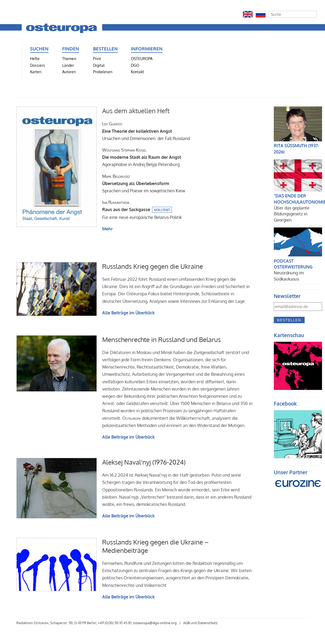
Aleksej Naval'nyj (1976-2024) (144, 462)
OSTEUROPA (142, 58)
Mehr (107, 229)
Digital (99, 65)
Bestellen (289, 320)
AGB (186, 623)
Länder (68, 65)
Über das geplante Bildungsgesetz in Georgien (292, 214)
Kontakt (137, 72)
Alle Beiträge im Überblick (128, 313)
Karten (36, 72)
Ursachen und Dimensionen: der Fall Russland (146, 131)
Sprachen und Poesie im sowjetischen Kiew (144, 183)
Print (97, 58)
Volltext (162, 210)
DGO (135, 65)
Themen (69, 58)
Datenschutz (208, 623)
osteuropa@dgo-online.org (155, 623)
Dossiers (38, 65)
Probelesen (103, 72)
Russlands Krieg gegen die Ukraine (153, 266)
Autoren (69, 72)
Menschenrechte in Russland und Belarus (161, 339)
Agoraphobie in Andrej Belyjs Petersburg (142, 157)
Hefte (35, 58)
